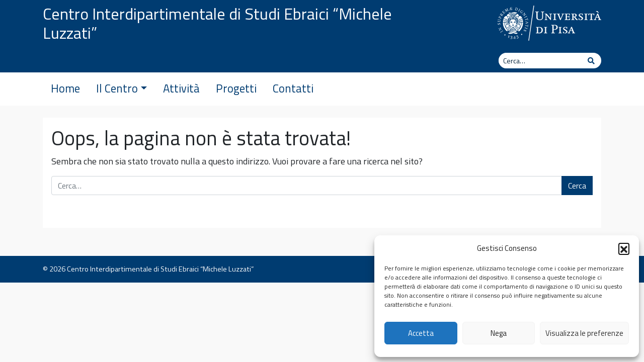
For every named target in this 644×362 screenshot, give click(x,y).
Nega (499, 333)
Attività (181, 88)
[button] (624, 248)
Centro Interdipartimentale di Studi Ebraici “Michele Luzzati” (217, 23)
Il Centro (122, 88)
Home (65, 88)
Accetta (421, 333)
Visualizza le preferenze (584, 333)
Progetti (236, 88)
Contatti (293, 88)
